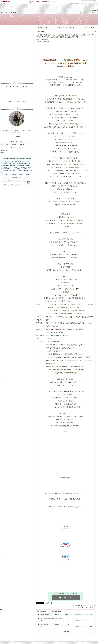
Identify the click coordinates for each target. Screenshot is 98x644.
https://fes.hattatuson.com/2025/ (66, 205)
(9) (77, 37)
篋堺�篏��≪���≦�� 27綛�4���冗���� (16, 165)
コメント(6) (88, 614)
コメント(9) (79, 607)
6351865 (93, 10)
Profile (17, 108)
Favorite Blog (17, 141)
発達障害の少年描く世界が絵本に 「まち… (55, 619)
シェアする (49, 603)
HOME (2, 13)
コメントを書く (89, 607)
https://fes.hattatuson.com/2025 (57, 335)
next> (24, 101)
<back (9, 101)
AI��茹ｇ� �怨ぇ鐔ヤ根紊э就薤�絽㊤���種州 (15, 162)
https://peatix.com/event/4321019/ (74, 329)
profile (3, 152)
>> (75, 3)
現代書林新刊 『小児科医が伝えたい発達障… (55, 625)
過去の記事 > (89, 27)
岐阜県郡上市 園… (7, 144)
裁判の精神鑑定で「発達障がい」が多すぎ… (56, 614)
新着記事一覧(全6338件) (66, 27)
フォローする (17, 137)
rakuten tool (4, 151)
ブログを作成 (88, 3)
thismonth (17, 101)
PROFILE (13, 13)
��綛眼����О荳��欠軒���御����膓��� (16, 174)
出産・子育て (6, 3)
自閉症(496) (45, 40)
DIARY (7, 13)
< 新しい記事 (43, 27)
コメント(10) (88, 620)
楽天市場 (95, 3)
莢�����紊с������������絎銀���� (16, 167)
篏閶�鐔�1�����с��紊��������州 (15, 169)
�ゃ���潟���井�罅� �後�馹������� (16, 164)
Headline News (17, 156)
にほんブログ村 (66, 546)
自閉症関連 (46, 42)
